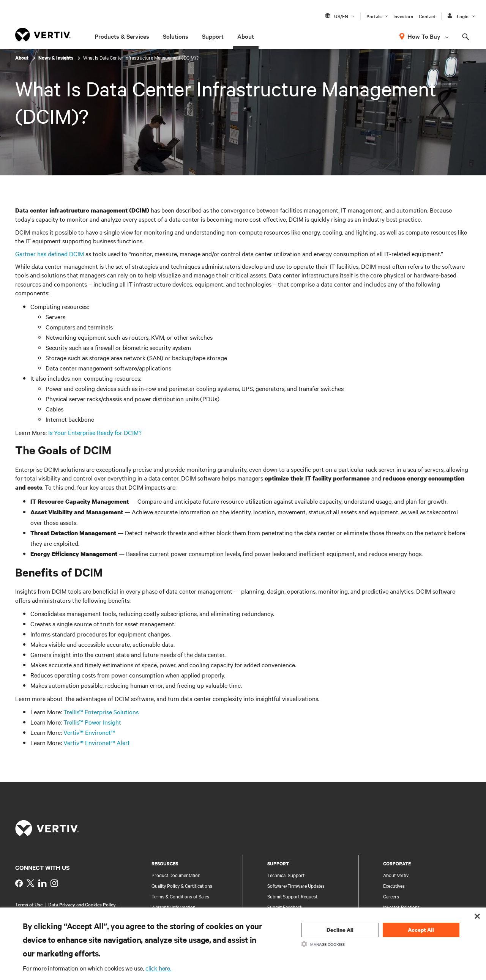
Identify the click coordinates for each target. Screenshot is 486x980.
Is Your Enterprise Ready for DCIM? (95, 432)
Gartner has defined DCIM (50, 254)
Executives (394, 885)
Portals (374, 16)
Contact (427, 16)
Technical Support (286, 875)
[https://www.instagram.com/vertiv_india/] (54, 883)
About (246, 36)
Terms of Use (29, 904)
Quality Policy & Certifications (182, 885)
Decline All (340, 930)
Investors (403, 16)
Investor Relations (402, 907)
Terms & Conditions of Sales (180, 896)
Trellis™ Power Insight (92, 722)
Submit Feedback (285, 907)
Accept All (421, 930)
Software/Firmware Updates (296, 885)
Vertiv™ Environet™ (89, 732)
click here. (158, 968)
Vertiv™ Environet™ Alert (97, 742)
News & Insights (56, 58)
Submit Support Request (292, 896)
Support (213, 36)
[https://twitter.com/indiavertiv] (31, 883)
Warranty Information (174, 907)
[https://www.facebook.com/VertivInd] (19, 883)
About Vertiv (396, 875)
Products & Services (122, 36)
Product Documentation (176, 875)
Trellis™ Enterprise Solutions (101, 712)
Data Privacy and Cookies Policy (82, 904)
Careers (391, 896)
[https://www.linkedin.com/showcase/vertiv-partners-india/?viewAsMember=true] (43, 883)
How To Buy (424, 36)
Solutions (176, 36)
